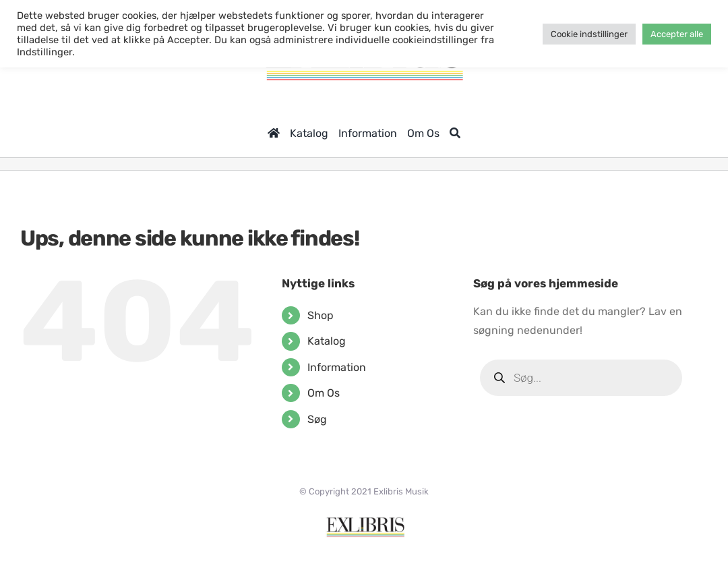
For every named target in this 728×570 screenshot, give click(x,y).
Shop (321, 315)
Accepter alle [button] (677, 34)
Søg (317, 419)
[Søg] (455, 133)
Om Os (324, 393)
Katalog (327, 341)
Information (337, 367)
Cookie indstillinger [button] (589, 34)
